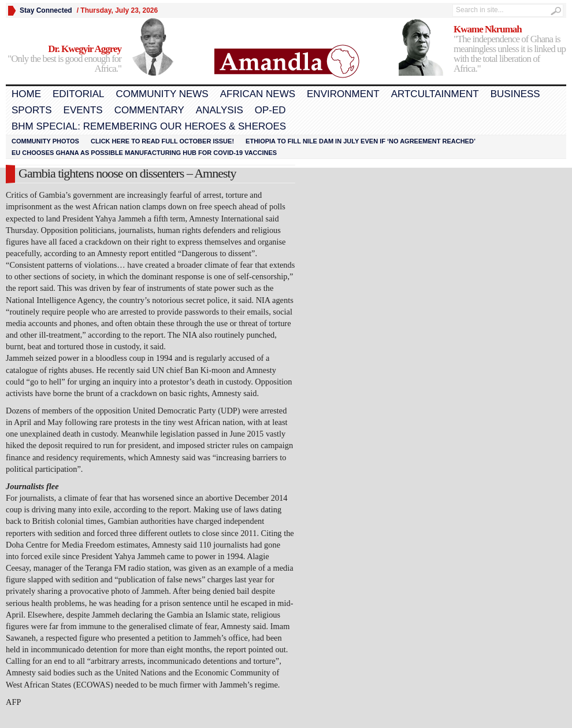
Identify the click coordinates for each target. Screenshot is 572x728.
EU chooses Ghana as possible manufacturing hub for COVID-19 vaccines (144, 153)
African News (258, 94)
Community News (162, 94)
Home (26, 94)
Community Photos (45, 141)
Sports (32, 110)
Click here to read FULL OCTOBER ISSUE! (162, 141)
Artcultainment (435, 94)
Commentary (149, 110)
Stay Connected (46, 10)
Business (515, 94)
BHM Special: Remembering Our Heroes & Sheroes (149, 126)
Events (83, 110)
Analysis (220, 110)
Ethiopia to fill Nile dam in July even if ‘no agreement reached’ (361, 141)
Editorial (78, 94)
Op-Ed (270, 110)
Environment (343, 94)
